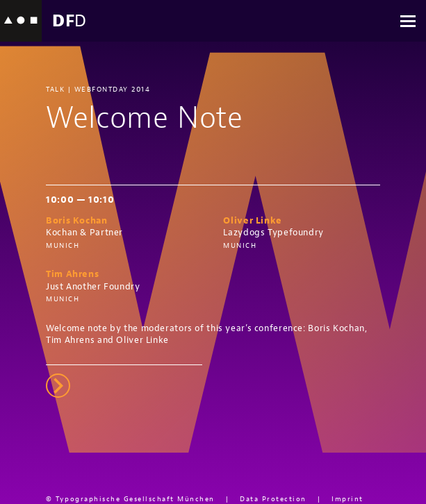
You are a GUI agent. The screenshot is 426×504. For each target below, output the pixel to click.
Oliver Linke (253, 221)
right (58, 386)
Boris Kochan (77, 221)
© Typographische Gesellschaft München (130, 499)
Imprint (347, 499)
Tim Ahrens (72, 274)
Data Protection (273, 499)
